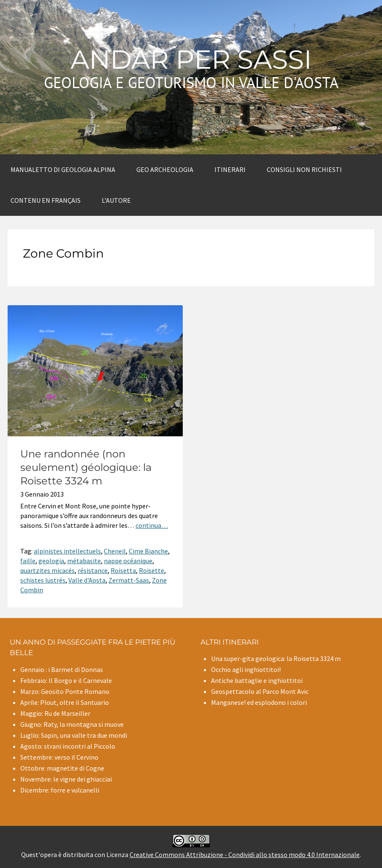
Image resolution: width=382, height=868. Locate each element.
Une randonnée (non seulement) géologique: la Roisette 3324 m (86, 467)
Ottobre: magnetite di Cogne (62, 768)
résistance (93, 570)
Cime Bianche (148, 551)
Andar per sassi (191, 59)
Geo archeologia (165, 169)
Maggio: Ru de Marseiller (55, 713)
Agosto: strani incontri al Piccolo (68, 746)
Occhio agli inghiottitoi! (246, 669)
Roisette (152, 570)
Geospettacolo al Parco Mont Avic (260, 691)
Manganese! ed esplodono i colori (259, 702)
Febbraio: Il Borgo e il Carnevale (66, 680)
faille (28, 561)
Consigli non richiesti (304, 169)
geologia (51, 561)
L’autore (116, 200)
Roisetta (123, 570)
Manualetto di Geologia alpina (63, 169)
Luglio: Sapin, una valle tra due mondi (74, 735)
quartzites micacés (47, 570)
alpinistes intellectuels (67, 551)
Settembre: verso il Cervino (59, 757)
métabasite (84, 561)
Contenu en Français (46, 200)
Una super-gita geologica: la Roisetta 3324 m (276, 658)
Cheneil (115, 551)
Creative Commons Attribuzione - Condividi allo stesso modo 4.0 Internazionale (245, 855)
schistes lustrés (43, 580)
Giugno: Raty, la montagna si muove (72, 724)
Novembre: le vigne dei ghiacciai (66, 779)
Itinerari (230, 169)
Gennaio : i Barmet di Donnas (62, 669)
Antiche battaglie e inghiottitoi (257, 680)
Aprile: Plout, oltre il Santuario (65, 702)
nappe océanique (128, 561)
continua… (152, 525)
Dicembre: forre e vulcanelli (60, 790)
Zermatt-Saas (129, 580)
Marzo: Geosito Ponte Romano (65, 691)
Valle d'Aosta (87, 580)
